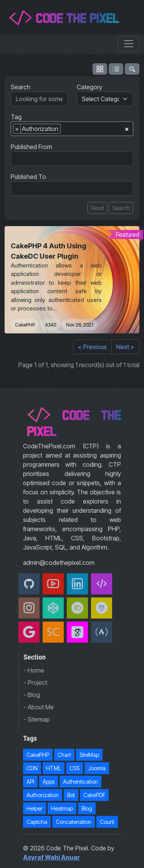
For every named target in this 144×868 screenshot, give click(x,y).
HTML (54, 768)
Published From (31, 147)
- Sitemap (37, 719)
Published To (28, 177)
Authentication (80, 782)
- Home (34, 670)
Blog (87, 808)
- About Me (39, 707)
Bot (71, 795)
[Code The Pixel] (102, 584)
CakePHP (25, 325)
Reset (98, 208)
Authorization (43, 795)
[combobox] (72, 129)
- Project (35, 683)
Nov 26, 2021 (80, 325)
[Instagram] (29, 608)
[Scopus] (53, 632)
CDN (32, 768)
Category (89, 87)
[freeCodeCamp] (102, 632)
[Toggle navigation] (129, 44)
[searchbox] (65, 130)
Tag (16, 117)
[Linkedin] (77, 584)
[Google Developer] (29, 632)
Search (21, 87)
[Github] (29, 584)
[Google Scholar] (77, 632)
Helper (35, 808)
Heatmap (62, 808)
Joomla (97, 768)
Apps (49, 782)
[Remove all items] (127, 128)
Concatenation (74, 822)
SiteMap (89, 755)
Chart (64, 755)
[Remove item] (17, 129)
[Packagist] (102, 608)
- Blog (32, 695)
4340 (50, 325)
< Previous (92, 347)
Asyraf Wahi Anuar (51, 857)
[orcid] (77, 608)
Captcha (37, 822)
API (30, 782)
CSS (74, 768)
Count (107, 822)
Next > (125, 347)
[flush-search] (132, 69)
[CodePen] (53, 608)
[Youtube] (53, 584)
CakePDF (94, 795)
